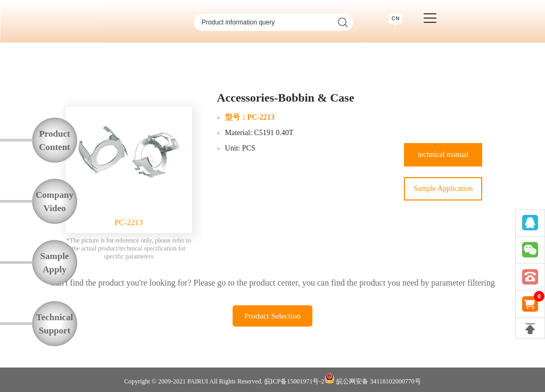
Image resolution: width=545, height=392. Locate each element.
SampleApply (55, 263)
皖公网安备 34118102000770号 (373, 379)
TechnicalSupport (55, 324)
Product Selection (272, 316)
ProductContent (55, 140)
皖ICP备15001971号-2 (295, 381)
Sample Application (443, 189)
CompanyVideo (55, 202)
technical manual (443, 155)
